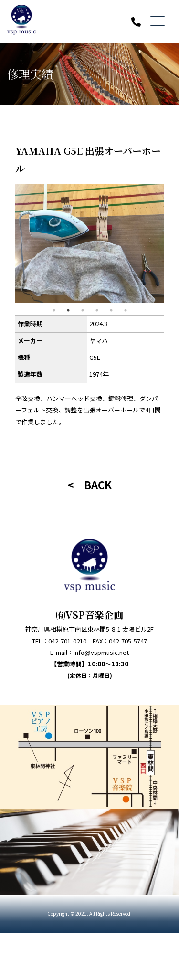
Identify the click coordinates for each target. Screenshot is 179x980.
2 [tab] (68, 310)
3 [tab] (83, 310)
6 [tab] (126, 310)
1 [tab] (54, 310)
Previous (8, 243)
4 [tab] (97, 310)
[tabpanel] (89, 243)
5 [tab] (111, 310)
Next (171, 243)
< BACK (89, 485)
